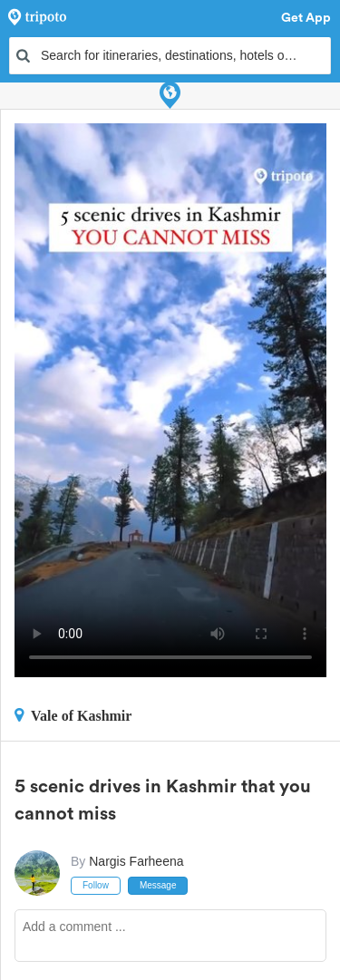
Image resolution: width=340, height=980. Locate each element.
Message (158, 885)
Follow (96, 885)
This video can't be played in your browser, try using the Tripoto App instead (170, 400)
